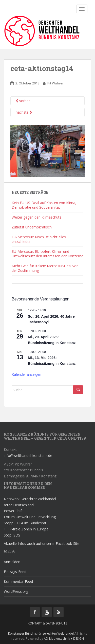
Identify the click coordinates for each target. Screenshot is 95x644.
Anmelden (12, 562)
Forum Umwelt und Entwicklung (30, 517)
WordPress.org (16, 591)
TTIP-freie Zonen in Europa (26, 529)
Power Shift (13, 511)
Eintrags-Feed (15, 572)
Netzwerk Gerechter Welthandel (30, 499)
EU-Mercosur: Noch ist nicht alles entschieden (39, 239)
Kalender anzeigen (26, 374)
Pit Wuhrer (55, 83)
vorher (23, 101)
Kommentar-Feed (18, 582)
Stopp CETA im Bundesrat (25, 523)
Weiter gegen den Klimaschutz (36, 217)
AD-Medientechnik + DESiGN (64, 639)
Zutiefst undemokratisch (32, 227)
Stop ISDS (12, 535)
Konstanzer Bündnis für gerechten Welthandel (41, 633)
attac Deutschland (19, 505)
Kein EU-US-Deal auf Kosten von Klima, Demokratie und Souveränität (44, 205)
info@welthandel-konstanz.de (28, 455)
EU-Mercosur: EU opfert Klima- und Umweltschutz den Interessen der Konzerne (48, 254)
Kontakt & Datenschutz (48, 623)
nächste (24, 112)
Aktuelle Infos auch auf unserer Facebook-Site (42, 543)
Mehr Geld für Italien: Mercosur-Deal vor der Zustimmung (45, 268)
